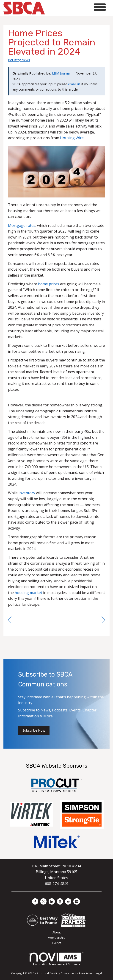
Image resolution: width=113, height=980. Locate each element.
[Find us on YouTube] (68, 901)
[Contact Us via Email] (77, 901)
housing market (28, 593)
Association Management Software (57, 959)
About (57, 932)
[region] (103, 620)
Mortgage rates (22, 225)
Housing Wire (72, 138)
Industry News (19, 60)
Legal (98, 973)
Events (57, 943)
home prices (49, 284)
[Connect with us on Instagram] (60, 901)
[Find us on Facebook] (35, 901)
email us (74, 84)
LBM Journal (61, 73)
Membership (56, 938)
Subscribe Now (34, 730)
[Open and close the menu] (77, 7)
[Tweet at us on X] (43, 901)
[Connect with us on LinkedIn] (52, 901)
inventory (27, 493)
